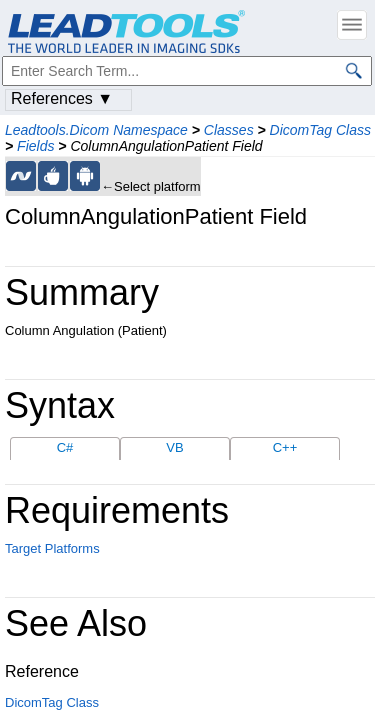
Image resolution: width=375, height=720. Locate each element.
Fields (35, 146)
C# (65, 447)
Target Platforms (52, 548)
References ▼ (62, 98)
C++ (285, 447)
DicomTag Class (320, 130)
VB (174, 447)
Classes (229, 130)
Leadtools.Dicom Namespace (96, 130)
